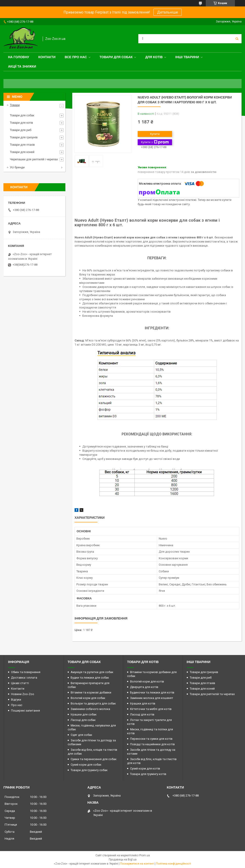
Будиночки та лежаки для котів (152, 692)
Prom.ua (145, 855)
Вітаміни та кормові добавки (91, 692)
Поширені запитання (25, 711)
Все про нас (76, 57)
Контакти (47, 57)
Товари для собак (116, 57)
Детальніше (168, 12)
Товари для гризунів (24, 137)
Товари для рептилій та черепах (212, 694)
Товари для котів (21, 123)
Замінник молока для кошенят (152, 698)
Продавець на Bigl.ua (123, 860)
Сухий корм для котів (145, 768)
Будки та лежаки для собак (90, 678)
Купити (155, 134)
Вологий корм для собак (88, 698)
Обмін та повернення (26, 672)
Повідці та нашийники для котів (152, 744)
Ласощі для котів (142, 714)
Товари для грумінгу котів (148, 774)
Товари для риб (21, 130)
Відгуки (16, 700)
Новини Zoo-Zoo (23, 694)
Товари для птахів (22, 145)
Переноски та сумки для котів (151, 739)
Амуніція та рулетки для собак (92, 672)
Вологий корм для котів (147, 681)
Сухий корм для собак (86, 765)
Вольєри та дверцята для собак (93, 703)
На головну (19, 57)
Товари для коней (22, 152)
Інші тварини (187, 57)
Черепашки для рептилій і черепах (34, 159)
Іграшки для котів (143, 703)
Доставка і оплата (24, 678)
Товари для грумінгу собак (89, 770)
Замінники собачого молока (90, 709)
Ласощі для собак (83, 720)
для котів (154, 57)
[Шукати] (237, 39)
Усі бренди (17, 167)
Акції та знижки (22, 66)
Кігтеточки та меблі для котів (151, 709)
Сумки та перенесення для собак (94, 759)
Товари (15, 105)
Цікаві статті (20, 683)
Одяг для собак (81, 735)
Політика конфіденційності (174, 864)
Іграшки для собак (84, 714)
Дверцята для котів (144, 687)
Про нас (17, 705)
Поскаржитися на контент (137, 864)
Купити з (155, 142)
